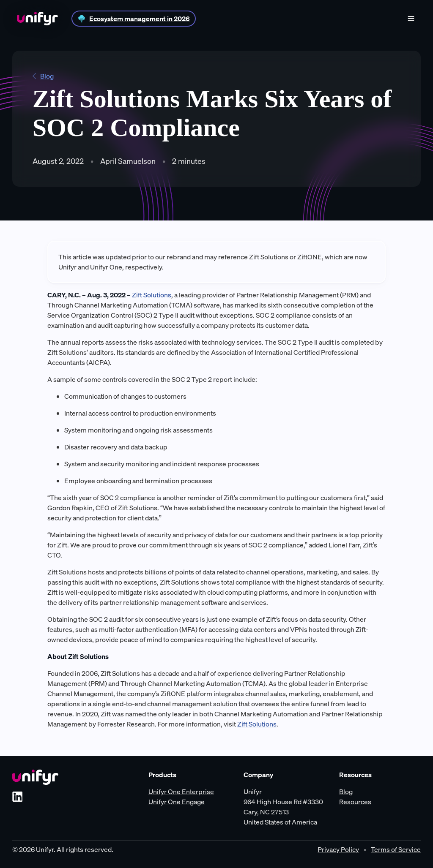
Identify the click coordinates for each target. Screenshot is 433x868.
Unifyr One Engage (177, 802)
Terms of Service (396, 849)
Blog (43, 76)
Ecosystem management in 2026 (140, 19)
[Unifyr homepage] (35, 777)
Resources (355, 802)
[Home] (37, 19)
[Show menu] (411, 19)
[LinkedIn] (17, 797)
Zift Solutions (152, 295)
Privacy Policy (338, 849)
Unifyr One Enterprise (181, 792)
